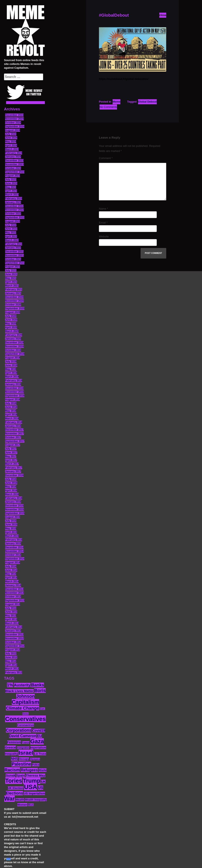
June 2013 (11, 612)
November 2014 (14, 551)
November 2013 (14, 593)
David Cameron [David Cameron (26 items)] (23, 736)
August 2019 (13, 358)
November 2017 (14, 434)
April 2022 (11, 236)
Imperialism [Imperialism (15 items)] (38, 748)
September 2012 (15, 646)
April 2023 (11, 191)
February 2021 (14, 289)
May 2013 (11, 616)
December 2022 (14, 206)
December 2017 (14, 430)
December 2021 (14, 252)
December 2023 (14, 161)
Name (103, 209)
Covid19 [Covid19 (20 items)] (39, 731)
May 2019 (11, 369)
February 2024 (14, 153)
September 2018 (15, 396)
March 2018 (12, 418)
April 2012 (11, 665)
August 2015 (13, 517)
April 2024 (11, 145)
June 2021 (11, 274)
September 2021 (15, 263)
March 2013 (12, 623)
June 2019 (11, 365)
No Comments (108, 107)
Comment (106, 158)
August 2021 (13, 267)
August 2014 (13, 563)
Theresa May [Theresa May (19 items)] (35, 775)
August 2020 (13, 312)
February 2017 (14, 468)
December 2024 (14, 115)
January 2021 (13, 293)
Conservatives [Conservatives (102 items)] (25, 719)
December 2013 (14, 589)
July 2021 (11, 271)
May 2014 (11, 574)
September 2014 (15, 559)
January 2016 (13, 502)
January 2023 (13, 202)
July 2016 (11, 479)
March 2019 (12, 377)
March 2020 (12, 331)
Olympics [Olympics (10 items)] (35, 759)
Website (104, 236)
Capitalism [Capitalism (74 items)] (26, 702)
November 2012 (14, 638)
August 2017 (13, 445)
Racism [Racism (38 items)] (12, 770)
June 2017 (11, 453)
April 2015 (11, 532)
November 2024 (14, 119)
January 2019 (13, 384)
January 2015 (13, 544)
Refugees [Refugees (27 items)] (29, 770)
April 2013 (11, 619)
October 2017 (13, 437)
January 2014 (13, 585)
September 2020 (15, 308)
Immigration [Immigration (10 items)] (23, 748)
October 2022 (13, 214)
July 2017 (11, 449)
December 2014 (14, 547)
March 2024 (12, 149)
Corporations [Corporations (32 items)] (19, 730)
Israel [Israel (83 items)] (26, 753)
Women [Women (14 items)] (22, 805)
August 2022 (13, 221)
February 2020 (14, 335)
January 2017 (13, 472)
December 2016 (14, 475)
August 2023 (13, 176)
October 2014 (13, 555)
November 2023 (14, 164)
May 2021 (11, 278)
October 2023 (13, 168)
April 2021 (11, 282)
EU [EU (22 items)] (39, 736)
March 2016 (12, 494)
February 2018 (14, 422)
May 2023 (11, 187)
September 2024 (15, 126)
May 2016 (11, 487)
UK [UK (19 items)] (43, 782)
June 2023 (11, 183)
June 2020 (11, 320)
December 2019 (14, 343)
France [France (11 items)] (26, 742)
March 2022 (12, 240)
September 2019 (15, 354)
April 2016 (11, 490)
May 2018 (11, 411)
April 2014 (11, 578)
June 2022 (11, 229)
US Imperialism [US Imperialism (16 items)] (34, 793)
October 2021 (13, 259)
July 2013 (11, 608)
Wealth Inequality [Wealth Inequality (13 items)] (36, 800)
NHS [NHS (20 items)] (14, 759)
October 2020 (13, 305)
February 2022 (14, 244)
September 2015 (15, 513)
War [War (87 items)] (9, 799)
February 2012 (14, 672)
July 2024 (11, 134)
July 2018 (11, 403)
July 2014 (11, 566)
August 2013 (13, 604)
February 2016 (14, 498)
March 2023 (12, 195)
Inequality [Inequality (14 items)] (11, 754)
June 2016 (11, 483)
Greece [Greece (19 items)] (10, 747)
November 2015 (14, 509)
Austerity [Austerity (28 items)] (22, 685)
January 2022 (13, 248)
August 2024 (13, 130)
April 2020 (11, 327)
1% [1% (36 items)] (10, 685)
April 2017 (11, 460)
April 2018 (11, 415)
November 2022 (14, 210)
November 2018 (14, 392)
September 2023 (15, 172)
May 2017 (11, 456)
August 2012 (13, 650)
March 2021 (12, 286)
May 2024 (11, 142)
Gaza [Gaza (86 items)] (37, 741)
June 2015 (11, 525)
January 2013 (13, 631)
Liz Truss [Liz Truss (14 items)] (40, 754)
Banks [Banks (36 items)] (38, 685)
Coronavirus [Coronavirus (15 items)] (25, 725)
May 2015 (11, 528)
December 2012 (14, 635)
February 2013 (14, 627)
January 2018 (13, 426)
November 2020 (14, 301)
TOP (8, 859)
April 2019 (11, 373)
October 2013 (13, 597)
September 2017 (15, 441)
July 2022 (11, 225)
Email (103, 223)
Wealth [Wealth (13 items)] (20, 800)
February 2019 (14, 380)
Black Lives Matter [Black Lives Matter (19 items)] (19, 691)
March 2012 (12, 669)
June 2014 (11, 570)
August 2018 (13, 399)
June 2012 (11, 657)
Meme (116, 102)
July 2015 (11, 521)
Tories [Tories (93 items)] (14, 781)
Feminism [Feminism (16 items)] (14, 742)
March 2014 (12, 581)
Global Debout (147, 102)
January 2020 (13, 339)
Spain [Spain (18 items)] (21, 775)
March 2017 (12, 464)
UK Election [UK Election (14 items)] (16, 788)
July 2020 (11, 316)
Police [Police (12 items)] (36, 765)
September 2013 (15, 600)
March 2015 (12, 536)
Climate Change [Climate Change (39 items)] (22, 708)
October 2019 (13, 350)
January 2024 (13, 157)
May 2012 (11, 661)
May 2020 (11, 324)
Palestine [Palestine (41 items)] (21, 764)
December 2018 (14, 388)
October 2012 (13, 642)
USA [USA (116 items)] (31, 787)
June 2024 (11, 138)
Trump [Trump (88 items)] (32, 781)
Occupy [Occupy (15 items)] (24, 759)
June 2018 (11, 407)
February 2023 (14, 198)
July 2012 (11, 654)
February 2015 (14, 540)
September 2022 (15, 217)
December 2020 (14, 297)
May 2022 (11, 233)
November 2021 (14, 255)
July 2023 (11, 179)
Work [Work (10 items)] (31, 805)
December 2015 (14, 506)
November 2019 (14, 346)
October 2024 (13, 123)
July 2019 (11, 362)
